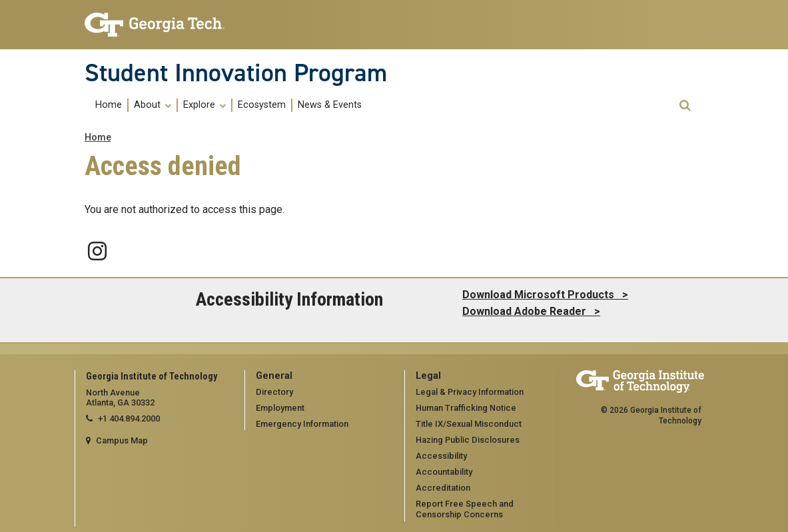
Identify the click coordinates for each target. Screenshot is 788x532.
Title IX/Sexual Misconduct (469, 424)
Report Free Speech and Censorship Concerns (465, 509)
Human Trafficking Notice (466, 408)
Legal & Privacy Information (470, 392)
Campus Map (122, 440)
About (153, 105)
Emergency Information (302, 424)
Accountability (444, 472)
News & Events (330, 105)
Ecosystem (262, 105)
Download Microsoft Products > (545, 295)
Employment (280, 408)
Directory (274, 392)
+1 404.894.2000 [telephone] (129, 418)
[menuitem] (109, 105)
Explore (204, 105)
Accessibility (441, 456)
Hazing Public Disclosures (468, 440)
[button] (685, 106)
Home (109, 105)
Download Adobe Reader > (531, 311)
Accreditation (443, 488)
